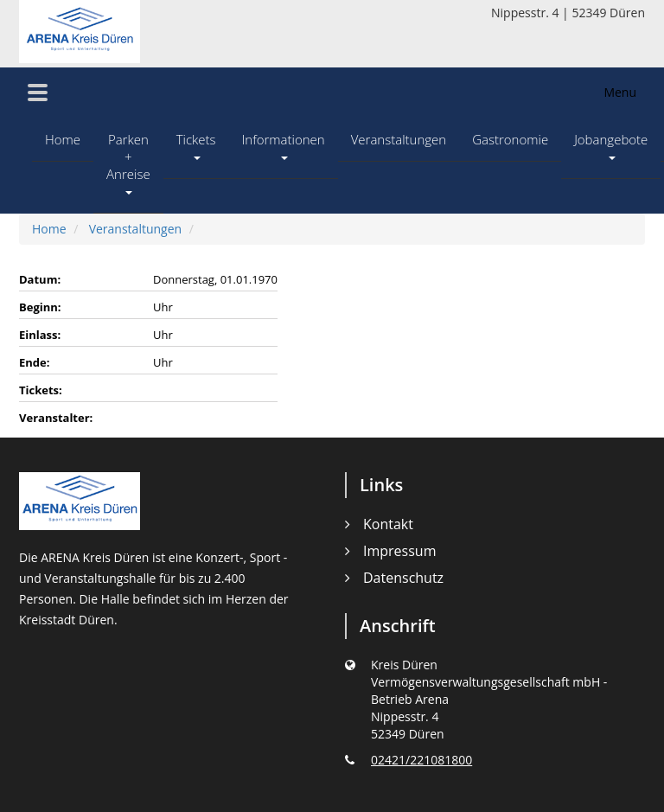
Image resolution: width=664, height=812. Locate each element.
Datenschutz (403, 578)
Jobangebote (611, 145)
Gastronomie (510, 139)
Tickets (196, 145)
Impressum (399, 551)
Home (63, 139)
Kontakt (388, 524)
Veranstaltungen (399, 139)
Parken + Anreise (128, 163)
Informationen (284, 145)
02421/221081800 (421, 760)
